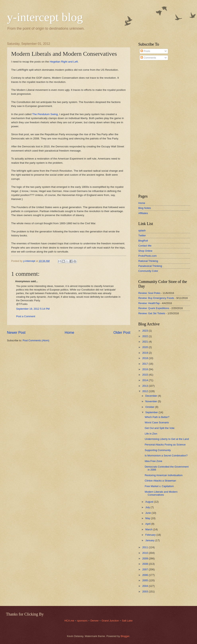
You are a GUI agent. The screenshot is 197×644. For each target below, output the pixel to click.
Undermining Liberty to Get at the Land (167, 439)
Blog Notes (145, 208)
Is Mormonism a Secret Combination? (166, 456)
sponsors (83, 621)
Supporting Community (158, 450)
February (151, 535)
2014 (145, 380)
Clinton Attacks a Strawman (160, 481)
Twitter (142, 235)
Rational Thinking (148, 261)
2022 (145, 336)
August (150, 502)
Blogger (125, 636)
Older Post (122, 333)
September (152, 412)
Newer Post (16, 333)
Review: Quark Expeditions (154, 308)
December (152, 396)
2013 (145, 386)
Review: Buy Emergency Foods (156, 298)
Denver (95, 621)
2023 (145, 331)
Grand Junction (110, 621)
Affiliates (143, 213)
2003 (145, 592)
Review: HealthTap (149, 303)
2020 (145, 347)
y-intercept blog (45, 17)
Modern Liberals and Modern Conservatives (161, 493)
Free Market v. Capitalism (159, 486)
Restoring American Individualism (164, 475)
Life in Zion (151, 434)
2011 (145, 547)
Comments (148, 58)
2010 (145, 553)
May (148, 518)
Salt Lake (127, 621)
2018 (145, 358)
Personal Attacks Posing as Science (165, 445)
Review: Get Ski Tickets (152, 313)
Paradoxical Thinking (150, 266)
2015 (145, 375)
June (148, 513)
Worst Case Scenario (157, 422)
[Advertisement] (150, 127)
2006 (145, 575)
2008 (145, 564)
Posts (145, 51)
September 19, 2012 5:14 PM (33, 309)
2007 (145, 569)
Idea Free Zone (153, 461)
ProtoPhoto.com (147, 256)
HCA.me (69, 621)
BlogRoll (143, 241)
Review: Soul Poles (149, 293)
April (148, 524)
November (152, 401)
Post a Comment (26, 316)
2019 (145, 353)
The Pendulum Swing (45, 114)
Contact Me (145, 246)
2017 (145, 364)
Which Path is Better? (157, 417)
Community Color (148, 271)
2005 (145, 580)
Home (69, 333)
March (149, 529)
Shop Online (145, 251)
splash (142, 230)
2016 (145, 369)
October (150, 407)
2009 (145, 558)
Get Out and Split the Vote (160, 428)
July (148, 507)
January (150, 540)
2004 (145, 586)
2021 (145, 342)
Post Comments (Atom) (36, 340)
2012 (145, 391)
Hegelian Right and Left (64, 62)
